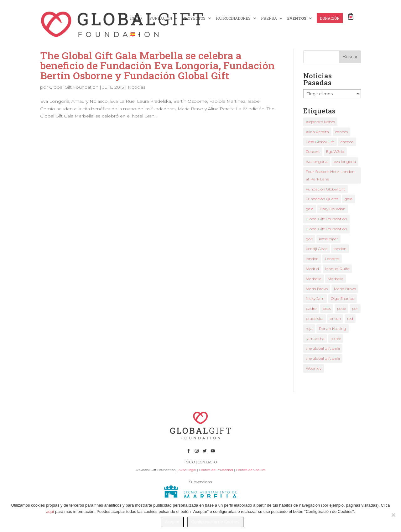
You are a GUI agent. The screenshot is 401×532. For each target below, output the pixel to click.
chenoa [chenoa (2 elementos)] (347, 142)
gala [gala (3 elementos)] (310, 209)
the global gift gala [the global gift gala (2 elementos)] (323, 358)
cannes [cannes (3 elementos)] (341, 132)
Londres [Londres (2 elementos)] (332, 259)
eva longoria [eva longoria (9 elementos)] (317, 162)
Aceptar (172, 522)
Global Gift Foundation (74, 87)
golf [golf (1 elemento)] (309, 239)
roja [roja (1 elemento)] (309, 329)
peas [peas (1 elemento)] (327, 308)
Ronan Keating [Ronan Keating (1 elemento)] (333, 329)
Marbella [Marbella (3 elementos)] (314, 279)
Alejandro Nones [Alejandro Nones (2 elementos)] (320, 122)
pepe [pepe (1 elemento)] (341, 308)
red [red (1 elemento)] (350, 318)
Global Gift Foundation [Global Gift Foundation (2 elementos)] (326, 219)
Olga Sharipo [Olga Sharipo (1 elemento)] (343, 298)
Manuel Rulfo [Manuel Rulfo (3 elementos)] (337, 269)
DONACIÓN (330, 18)
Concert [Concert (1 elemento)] (313, 151)
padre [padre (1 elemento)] (311, 308)
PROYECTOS (194, 18)
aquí (50, 511)
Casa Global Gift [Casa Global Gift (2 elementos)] (320, 142)
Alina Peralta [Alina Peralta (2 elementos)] (317, 132)
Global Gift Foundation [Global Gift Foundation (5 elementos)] (326, 229)
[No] (393, 515)
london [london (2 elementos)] (340, 249)
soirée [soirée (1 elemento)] (336, 339)
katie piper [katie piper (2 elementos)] (328, 239)
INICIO (136, 18)
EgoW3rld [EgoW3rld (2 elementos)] (335, 151)
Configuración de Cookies (215, 522)
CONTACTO (207, 462)
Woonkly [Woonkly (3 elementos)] (314, 368)
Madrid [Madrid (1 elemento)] (312, 269)
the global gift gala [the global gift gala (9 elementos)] (323, 348)
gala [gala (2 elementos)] (349, 199)
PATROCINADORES (233, 18)
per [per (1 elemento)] (355, 308)
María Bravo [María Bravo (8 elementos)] (345, 289)
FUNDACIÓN (161, 18)
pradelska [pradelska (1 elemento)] (315, 318)
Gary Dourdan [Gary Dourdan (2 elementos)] (333, 209)
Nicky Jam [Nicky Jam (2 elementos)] (315, 298)
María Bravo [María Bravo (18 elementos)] (317, 289)
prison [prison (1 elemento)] (335, 318)
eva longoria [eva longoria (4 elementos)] (345, 162)
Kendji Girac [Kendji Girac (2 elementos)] (317, 249)
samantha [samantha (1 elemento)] (315, 339)
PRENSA (269, 18)
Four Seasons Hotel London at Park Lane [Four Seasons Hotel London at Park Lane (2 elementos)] (330, 175)
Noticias (137, 87)
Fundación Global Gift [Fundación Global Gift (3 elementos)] (325, 189)
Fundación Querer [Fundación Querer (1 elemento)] (322, 199)
